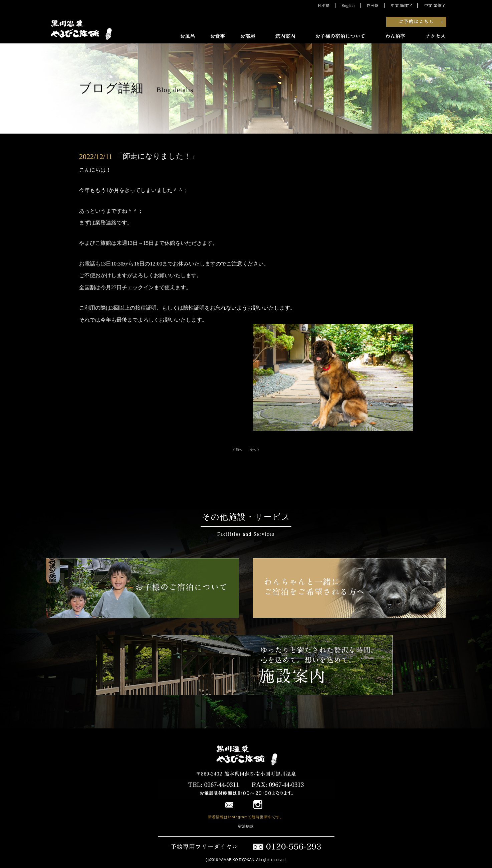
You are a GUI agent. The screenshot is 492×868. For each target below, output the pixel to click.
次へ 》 (254, 450)
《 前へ (238, 450)
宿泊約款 (246, 826)
